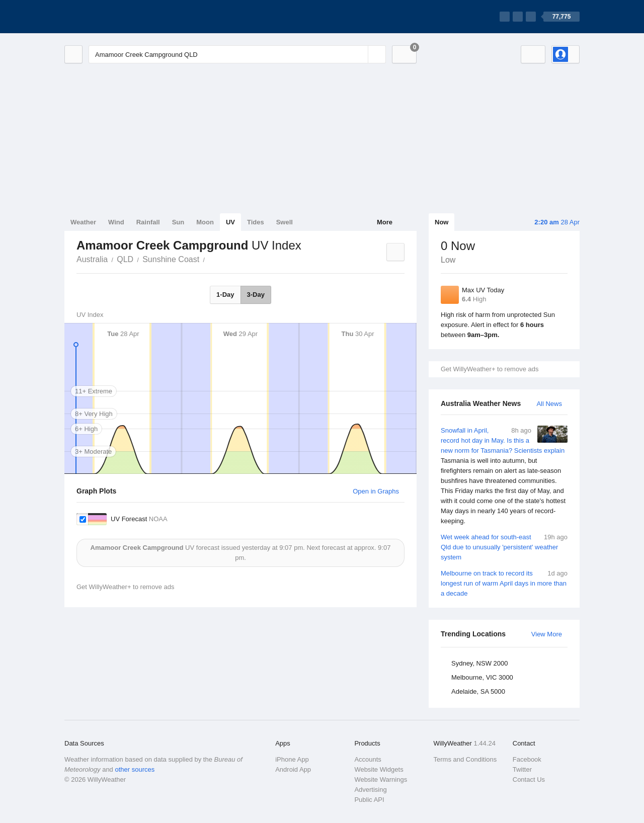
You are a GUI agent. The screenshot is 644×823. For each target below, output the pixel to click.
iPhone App (292, 759)
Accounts (368, 759)
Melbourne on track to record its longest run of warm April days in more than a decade (504, 583)
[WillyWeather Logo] (112, 17)
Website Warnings (381, 779)
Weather (83, 222)
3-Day (256, 295)
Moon (205, 222)
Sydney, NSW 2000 (479, 663)
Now (441, 222)
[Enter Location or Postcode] (237, 54)
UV (230, 222)
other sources (135, 769)
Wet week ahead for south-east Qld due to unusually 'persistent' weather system (504, 547)
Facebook (527, 759)
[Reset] (359, 54)
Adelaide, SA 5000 (478, 691)
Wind (116, 222)
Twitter (522, 769)
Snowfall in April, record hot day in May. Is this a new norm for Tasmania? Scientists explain (504, 476)
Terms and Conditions (465, 759)
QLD (125, 259)
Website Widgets (379, 769)
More (385, 222)
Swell (285, 222)
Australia (92, 259)
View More (547, 634)
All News (549, 404)
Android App (293, 769)
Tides (256, 222)
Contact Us (529, 779)
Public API (369, 800)
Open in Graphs (376, 491)
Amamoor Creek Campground (210, 259)
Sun (178, 222)
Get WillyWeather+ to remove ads (490, 369)
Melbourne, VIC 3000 (482, 677)
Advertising (370, 790)
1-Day (225, 295)
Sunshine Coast (171, 259)
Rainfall (148, 222)
